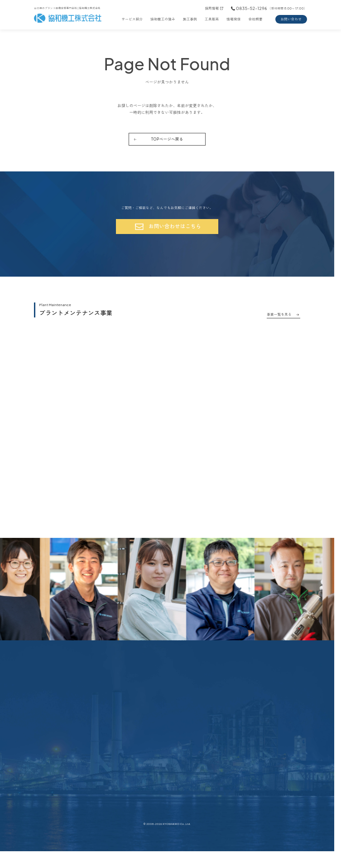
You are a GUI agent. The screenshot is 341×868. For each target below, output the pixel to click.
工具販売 (212, 19)
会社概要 (256, 19)
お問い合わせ (291, 19)
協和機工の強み (163, 19)
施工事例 (190, 19)
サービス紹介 (132, 19)
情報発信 (233, 19)
